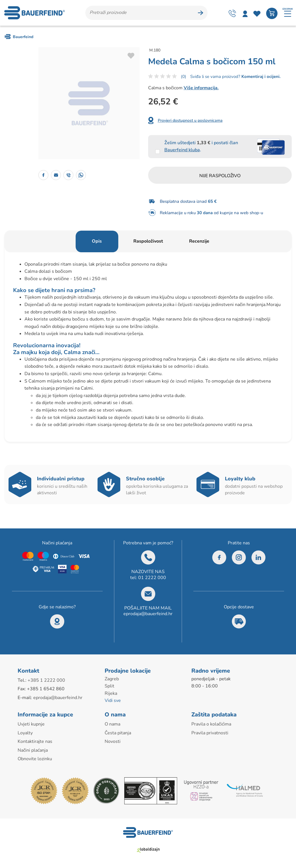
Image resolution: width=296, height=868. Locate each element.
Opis (97, 241)
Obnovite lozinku (35, 759)
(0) (184, 77)
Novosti (113, 741)
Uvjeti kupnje (31, 724)
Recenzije (199, 241)
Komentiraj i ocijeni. (260, 77)
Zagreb (112, 679)
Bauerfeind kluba (182, 150)
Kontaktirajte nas (35, 741)
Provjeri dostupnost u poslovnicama (190, 120)
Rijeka (111, 693)
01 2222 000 (152, 578)
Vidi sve (113, 700)
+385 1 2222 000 (46, 680)
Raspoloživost (148, 241)
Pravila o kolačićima (211, 724)
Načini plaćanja (33, 750)
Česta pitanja (118, 733)
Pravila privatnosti (210, 733)
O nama (112, 724)
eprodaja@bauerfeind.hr (148, 614)
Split (109, 686)
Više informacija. (201, 88)
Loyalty (25, 733)
